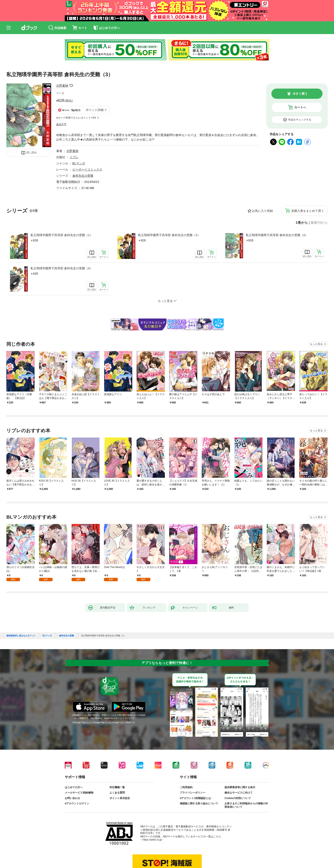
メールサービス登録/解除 (79, 793)
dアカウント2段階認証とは (195, 798)
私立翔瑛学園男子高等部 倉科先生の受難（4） (62, 268)
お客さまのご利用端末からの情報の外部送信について (246, 805)
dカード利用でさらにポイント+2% (76, 118)
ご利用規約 (186, 787)
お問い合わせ (72, 798)
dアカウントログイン (77, 803)
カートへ (300, 107)
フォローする (71, 86)
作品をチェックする (300, 120)
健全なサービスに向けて (239, 793)
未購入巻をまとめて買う (308, 211)
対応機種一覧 (117, 787)
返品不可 (61, 124)
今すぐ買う (300, 94)
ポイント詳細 (95, 110)
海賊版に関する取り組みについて (199, 803)
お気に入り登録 (262, 211)
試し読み (32, 152)
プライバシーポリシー (193, 793)
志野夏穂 (62, 86)
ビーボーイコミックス (87, 169)
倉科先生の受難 (83, 176)
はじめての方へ (74, 787)
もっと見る (316, 344)
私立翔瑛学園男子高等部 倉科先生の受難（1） (62, 235)
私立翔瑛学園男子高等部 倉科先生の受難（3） (277, 235)
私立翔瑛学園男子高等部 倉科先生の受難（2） (169, 235)
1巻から (302, 223)
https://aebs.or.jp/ (152, 840)
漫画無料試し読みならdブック (21, 636)
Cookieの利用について (238, 798)
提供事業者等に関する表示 (240, 787)
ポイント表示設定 (120, 798)
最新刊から (319, 223)
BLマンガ (79, 163)
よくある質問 (117, 793)
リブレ (74, 157)
